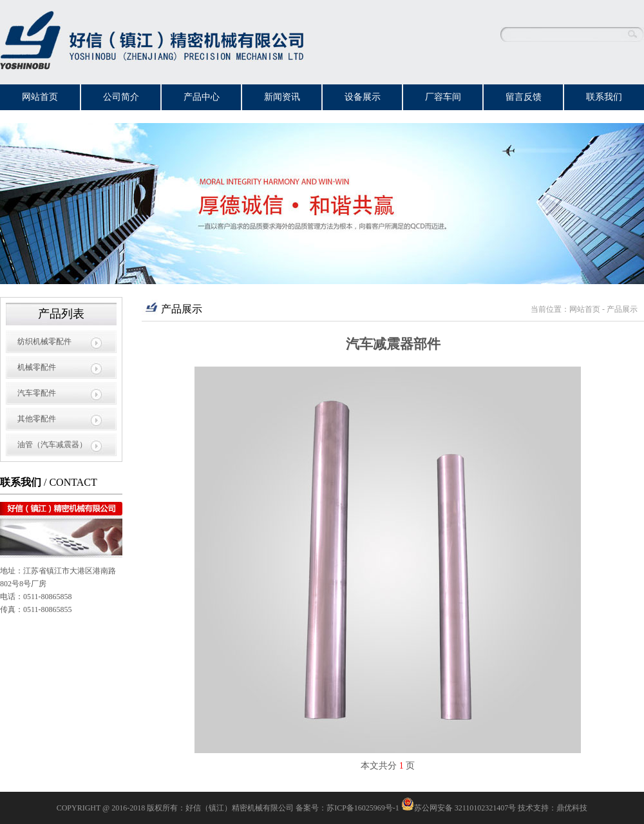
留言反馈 (524, 97)
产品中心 (202, 97)
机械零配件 (37, 367)
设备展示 (363, 97)
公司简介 (121, 97)
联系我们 (604, 97)
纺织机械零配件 (44, 341)
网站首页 (40, 97)
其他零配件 (37, 419)
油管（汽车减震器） (52, 445)
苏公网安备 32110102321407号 (459, 808)
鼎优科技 (572, 808)
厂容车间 (443, 97)
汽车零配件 (37, 393)
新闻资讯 (282, 97)
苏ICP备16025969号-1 (363, 808)
